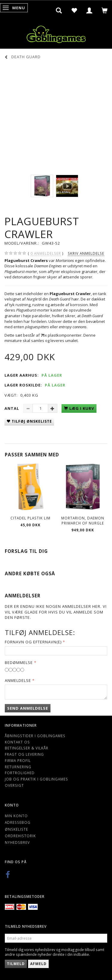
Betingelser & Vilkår (27, 748)
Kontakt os (17, 742)
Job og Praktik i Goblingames (36, 779)
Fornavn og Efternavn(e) (33, 642)
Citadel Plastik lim (30, 518)
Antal (12, 408)
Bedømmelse (19, 662)
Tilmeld (16, 964)
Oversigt (14, 785)
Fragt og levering (24, 754)
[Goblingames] (56, 33)
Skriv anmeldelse (86, 253)
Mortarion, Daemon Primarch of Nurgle (83, 520)
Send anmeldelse (28, 708)
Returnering (18, 767)
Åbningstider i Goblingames (35, 736)
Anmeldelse (18, 680)
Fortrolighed (20, 773)
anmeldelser (46, 253)
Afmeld (38, 964)
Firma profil (18, 760)
